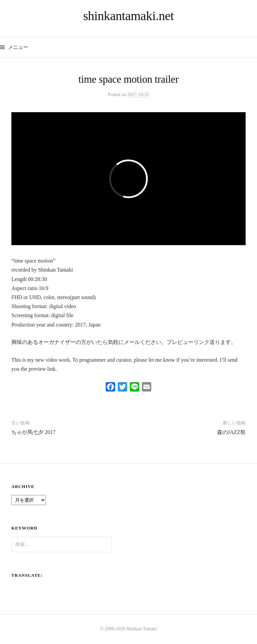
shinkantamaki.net (128, 16)
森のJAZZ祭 (231, 432)
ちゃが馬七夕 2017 (33, 432)
